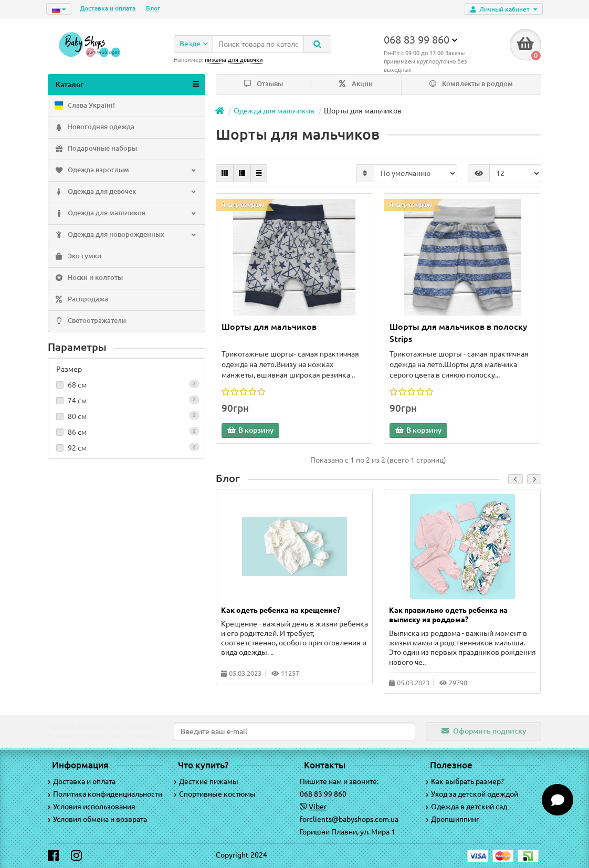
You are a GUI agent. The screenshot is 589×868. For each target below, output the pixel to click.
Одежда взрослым (125, 171)
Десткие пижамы (206, 781)
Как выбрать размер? (465, 781)
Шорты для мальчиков (269, 327)
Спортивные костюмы (215, 794)
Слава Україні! (84, 106)
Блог (153, 8)
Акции (356, 84)
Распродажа (81, 300)
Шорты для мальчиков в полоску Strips (458, 333)
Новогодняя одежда (94, 128)
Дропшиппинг (453, 819)
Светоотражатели (90, 321)
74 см (127, 400)
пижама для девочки (234, 60)
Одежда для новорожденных (125, 235)
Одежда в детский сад (466, 807)
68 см (127, 384)
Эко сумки (77, 257)
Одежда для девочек (125, 192)
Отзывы (264, 84)
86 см (127, 432)
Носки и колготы (88, 278)
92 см (127, 447)
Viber (318, 807)
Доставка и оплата (108, 8)
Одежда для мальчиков (125, 214)
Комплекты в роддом (471, 84)
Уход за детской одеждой (472, 794)
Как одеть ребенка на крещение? (281, 610)
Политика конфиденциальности (105, 794)
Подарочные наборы (95, 149)
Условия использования (92, 807)
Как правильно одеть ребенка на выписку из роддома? (448, 615)
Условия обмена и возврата (97, 819)
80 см (127, 416)
